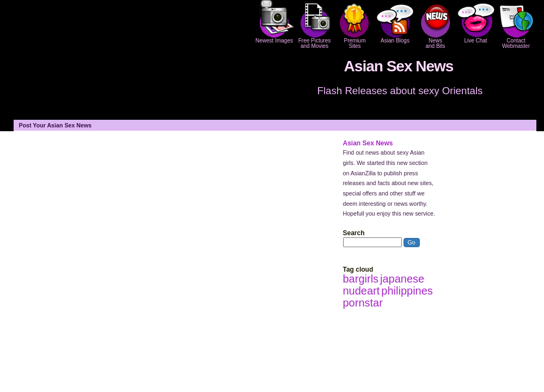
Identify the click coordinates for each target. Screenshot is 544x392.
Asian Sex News (399, 66)
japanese (402, 279)
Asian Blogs (395, 22)
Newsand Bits (436, 24)
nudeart (362, 291)
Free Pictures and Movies (315, 24)
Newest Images (274, 22)
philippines (407, 291)
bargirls (361, 279)
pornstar (363, 303)
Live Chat (476, 22)
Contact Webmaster (516, 24)
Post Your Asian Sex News (56, 125)
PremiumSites (355, 24)
